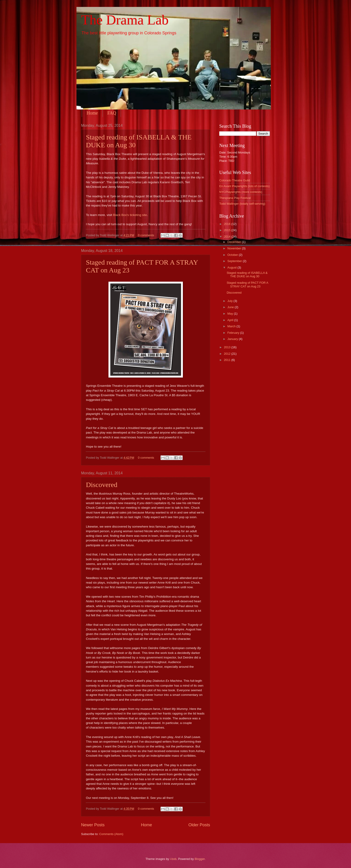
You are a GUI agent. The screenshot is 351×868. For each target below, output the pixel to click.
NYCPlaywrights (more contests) (241, 192)
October (233, 255)
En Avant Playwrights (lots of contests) (244, 186)
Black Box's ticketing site (130, 215)
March (232, 326)
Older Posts (199, 825)
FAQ (112, 113)
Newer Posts (93, 825)
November (235, 248)
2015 (228, 230)
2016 (228, 224)
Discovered (102, 485)
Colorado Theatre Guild (235, 180)
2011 (228, 360)
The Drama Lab (125, 20)
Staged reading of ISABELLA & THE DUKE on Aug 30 (247, 275)
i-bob (173, 859)
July (230, 301)
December (235, 242)
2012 (228, 354)
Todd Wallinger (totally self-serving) (242, 204)
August (232, 267)
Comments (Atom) (111, 834)
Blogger (200, 859)
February (234, 333)
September (235, 261)
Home (92, 113)
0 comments (146, 235)
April (231, 320)
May (231, 314)
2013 (228, 347)
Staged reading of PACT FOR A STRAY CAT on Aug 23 (247, 284)
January (233, 339)
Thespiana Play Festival (235, 198)
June (231, 307)
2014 (228, 237)
